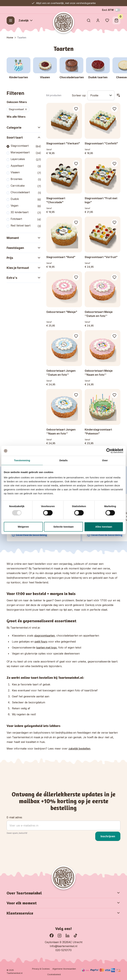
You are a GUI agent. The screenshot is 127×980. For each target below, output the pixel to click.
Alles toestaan (104, 527)
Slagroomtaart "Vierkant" (63, 143)
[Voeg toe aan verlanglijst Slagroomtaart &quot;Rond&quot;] (76, 222)
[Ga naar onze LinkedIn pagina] (67, 935)
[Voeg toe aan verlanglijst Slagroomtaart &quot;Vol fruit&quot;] (114, 222)
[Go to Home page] (63, 22)
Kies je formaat (24, 268)
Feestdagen (24, 248)
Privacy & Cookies (41, 969)
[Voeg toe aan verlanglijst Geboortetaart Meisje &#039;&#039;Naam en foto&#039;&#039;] (114, 336)
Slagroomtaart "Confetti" (101, 143)
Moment (24, 238)
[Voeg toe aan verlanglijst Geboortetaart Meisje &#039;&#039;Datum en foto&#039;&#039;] (114, 277)
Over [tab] (105, 460)
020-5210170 (63, 950)
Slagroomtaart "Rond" (61, 257)
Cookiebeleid (54, 974)
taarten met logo (46, 648)
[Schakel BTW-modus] (118, 10)
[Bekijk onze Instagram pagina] (60, 935)
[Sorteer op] (101, 95)
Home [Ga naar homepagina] (10, 37)
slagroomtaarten (44, 636)
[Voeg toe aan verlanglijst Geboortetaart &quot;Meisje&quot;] (76, 277)
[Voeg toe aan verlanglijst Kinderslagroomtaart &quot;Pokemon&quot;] (114, 395)
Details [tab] (63, 460)
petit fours (41, 642)
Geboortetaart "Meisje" (62, 312)
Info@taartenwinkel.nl (63, 946)
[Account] (98, 20)
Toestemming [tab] (22, 460)
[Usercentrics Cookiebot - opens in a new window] (109, 451)
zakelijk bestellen (79, 749)
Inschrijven (108, 836)
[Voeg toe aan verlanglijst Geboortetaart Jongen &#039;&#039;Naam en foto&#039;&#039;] (76, 395)
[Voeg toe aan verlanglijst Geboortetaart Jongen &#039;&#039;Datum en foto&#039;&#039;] (76, 336)
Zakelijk (26, 20)
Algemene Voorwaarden (64, 969)
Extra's (24, 278)
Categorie (24, 127)
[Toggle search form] (89, 20)
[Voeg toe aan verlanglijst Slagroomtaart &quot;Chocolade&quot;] (76, 164)
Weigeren (23, 527)
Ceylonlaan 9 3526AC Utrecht (64, 942)
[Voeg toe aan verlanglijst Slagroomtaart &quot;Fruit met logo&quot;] (114, 164)
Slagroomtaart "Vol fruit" (101, 257)
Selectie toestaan (64, 527)
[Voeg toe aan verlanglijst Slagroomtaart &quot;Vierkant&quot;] (76, 109)
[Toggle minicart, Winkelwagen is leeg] (116, 20)
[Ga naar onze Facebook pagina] (52, 935)
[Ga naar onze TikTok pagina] (75, 935)
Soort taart (24, 137)
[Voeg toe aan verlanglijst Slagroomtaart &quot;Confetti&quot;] (114, 109)
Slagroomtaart (18, 109)
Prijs (24, 258)
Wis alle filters (16, 117)
